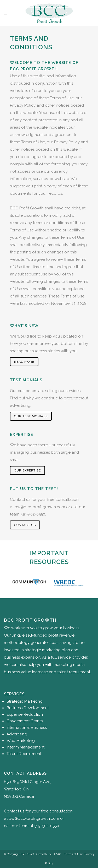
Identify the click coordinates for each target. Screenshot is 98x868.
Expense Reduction (25, 714)
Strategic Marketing (25, 701)
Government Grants (25, 721)
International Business (27, 728)
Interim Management (25, 747)
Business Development (28, 708)
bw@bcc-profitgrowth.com (40, 507)
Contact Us (25, 525)
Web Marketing (21, 741)
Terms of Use (73, 854)
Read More (24, 362)
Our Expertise (27, 470)
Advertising (17, 734)
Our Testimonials (31, 416)
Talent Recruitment (24, 754)
